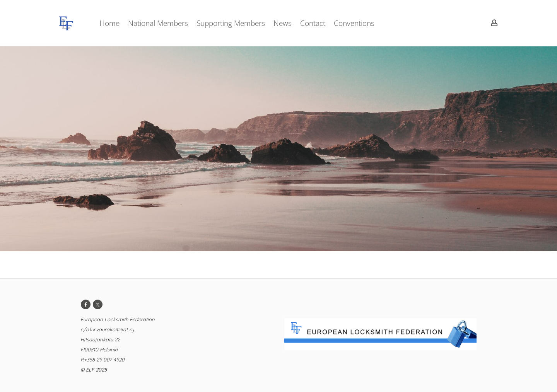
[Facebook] (86, 304)
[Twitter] (98, 304)
